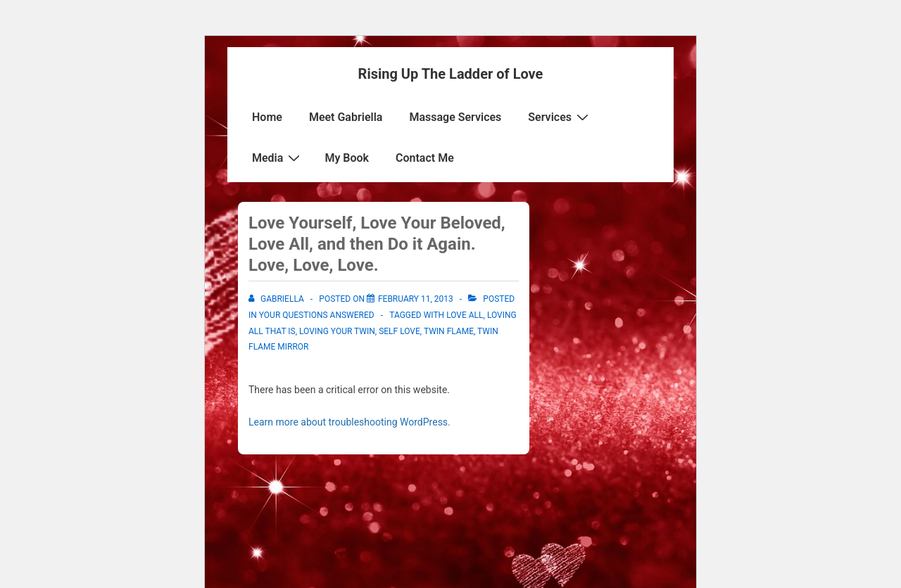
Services (560, 117)
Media (278, 158)
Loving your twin (337, 331)
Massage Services (455, 117)
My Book (347, 158)
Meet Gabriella (346, 117)
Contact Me (425, 158)
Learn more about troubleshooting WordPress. (349, 422)
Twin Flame (449, 331)
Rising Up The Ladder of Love (451, 74)
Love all (465, 315)
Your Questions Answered (317, 315)
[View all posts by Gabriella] (277, 299)
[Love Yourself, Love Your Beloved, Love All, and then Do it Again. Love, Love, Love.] (416, 299)
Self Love (399, 331)
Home (267, 117)
